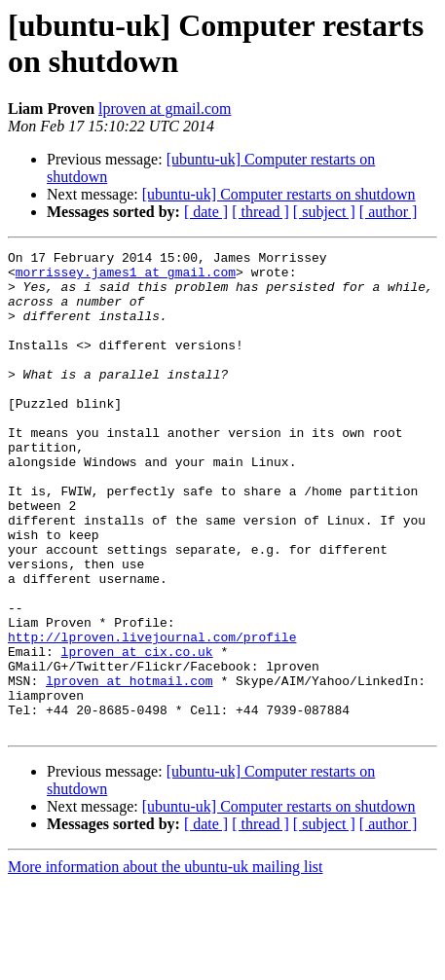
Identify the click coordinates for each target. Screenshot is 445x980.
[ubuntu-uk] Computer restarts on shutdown (279, 194)
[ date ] (206, 212)
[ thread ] (260, 212)
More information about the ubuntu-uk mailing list (166, 963)
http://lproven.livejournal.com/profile (152, 715)
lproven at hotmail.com (130, 768)
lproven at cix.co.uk (137, 733)
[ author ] (389, 212)
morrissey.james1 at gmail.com (126, 277)
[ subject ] (324, 212)
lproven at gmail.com (165, 109)
